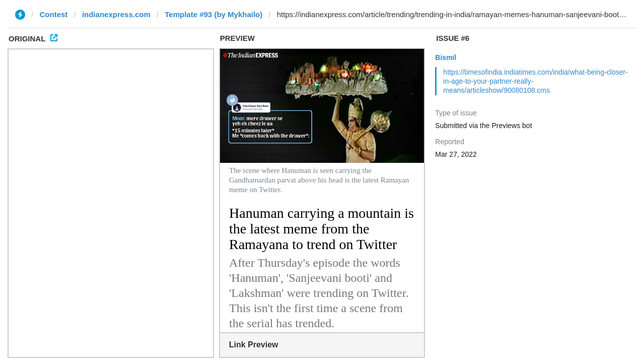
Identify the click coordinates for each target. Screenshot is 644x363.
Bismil (446, 57)
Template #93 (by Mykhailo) (213, 14)
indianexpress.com (116, 14)
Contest (54, 14)
